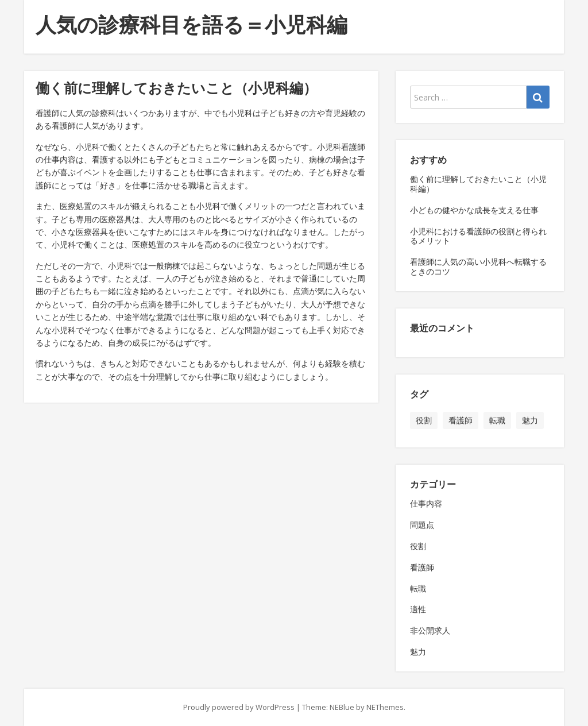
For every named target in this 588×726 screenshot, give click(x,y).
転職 (418, 588)
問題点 (422, 525)
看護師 (422, 567)
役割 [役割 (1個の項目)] (424, 420)
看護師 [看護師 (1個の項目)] (461, 420)
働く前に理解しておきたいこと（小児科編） (478, 184)
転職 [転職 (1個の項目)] (497, 420)
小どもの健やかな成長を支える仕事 (474, 210)
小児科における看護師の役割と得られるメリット (478, 236)
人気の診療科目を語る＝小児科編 (192, 24)
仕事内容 (426, 503)
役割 (418, 546)
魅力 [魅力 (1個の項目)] (530, 420)
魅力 (418, 652)
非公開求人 (430, 630)
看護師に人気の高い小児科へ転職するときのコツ (478, 267)
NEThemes (385, 707)
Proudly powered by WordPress (239, 707)
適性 (418, 609)
